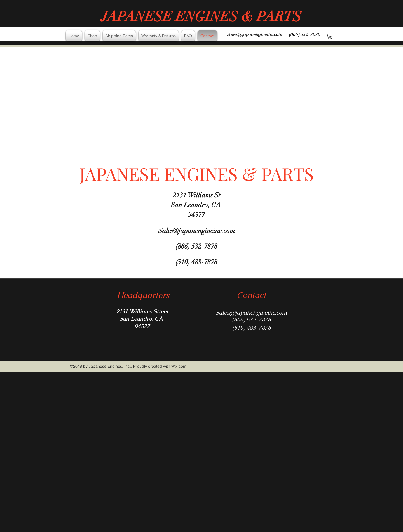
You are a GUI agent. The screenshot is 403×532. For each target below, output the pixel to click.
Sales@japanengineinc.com (255, 34)
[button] (330, 36)
